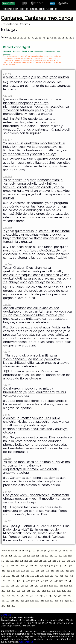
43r (32, 576)
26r (12, 566)
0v (14, 37)
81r (42, 601)
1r (18, 37)
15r (56, 556)
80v (37, 601)
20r (31, 561)
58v (36, 586)
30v (56, 566)
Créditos (52, 9)
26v (17, 566)
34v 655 (7, 458)
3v (36, 37)
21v (45, 561)
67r (49, 591)
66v (44, 591)
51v (42, 581)
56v (17, 586)
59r (41, 586)
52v (51, 581)
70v (13, 596)
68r (59, 591)
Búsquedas (37, 9)
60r (51, 586)
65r (28, 591)
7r (63, 37)
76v (69, 596)
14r (47, 556)
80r (32, 601)
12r (29, 556)
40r (3, 576)
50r (28, 581)
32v (3, 571)
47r (71, 576)
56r (12, 586)
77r (3, 601)
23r (59, 561)
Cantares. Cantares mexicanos (37, 18)
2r (25, 37)
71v (23, 596)
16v (70, 556)
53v (61, 581)
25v (8, 566)
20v (36, 561)
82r (52, 601)
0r (11, 37)
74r (46, 596)
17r (3, 561)
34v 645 (7, 74)
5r (48, 37)
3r (33, 37)
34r (18, 571)
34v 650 (7, 264)
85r (8, 606)
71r (18, 596)
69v (3, 596)
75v (60, 596)
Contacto (6, 615)
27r (22, 566)
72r (27, 596)
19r (22, 561)
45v (56, 576)
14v (51, 556)
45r (52, 576)
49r (18, 581)
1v (21, 37)
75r (55, 596)
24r (68, 561)
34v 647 (7, 140)
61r (61, 586)
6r (55, 37)
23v (64, 561)
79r (22, 601)
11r (20, 556)
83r (62, 601)
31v (65, 566)
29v (46, 566)
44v (47, 576)
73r (36, 596)
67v (54, 591)
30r (51, 566)
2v (29, 37)
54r (65, 581)
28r (31, 566)
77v (8, 601)
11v (24, 556)
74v (50, 596)
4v (44, 37)
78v (17, 601)
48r (8, 581)
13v (42, 556)
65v (33, 591)
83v (67, 601)
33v (13, 571)
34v (23, 571)
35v (32, 571)
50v (33, 581)
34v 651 (7, 305)
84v (3, 606)
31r (61, 566)
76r (64, 596)
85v (13, 606)
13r (38, 556)
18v (17, 561)
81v (47, 601)
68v (64, 591)
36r (37, 571)
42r (23, 576)
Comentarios (26, 642)
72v (32, 596)
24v (73, 561)
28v (36, 566)
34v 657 (7, 521)
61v (66, 586)
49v (23, 581)
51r (38, 581)
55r (3, 586)
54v (70, 581)
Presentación (9, 9)
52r (47, 581)
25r (3, 566)
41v (18, 576)
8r (71, 37)
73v (41, 596)
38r (57, 571)
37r (47, 571)
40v (8, 576)
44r (42, 576)
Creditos (24, 24)
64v (24, 591)
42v (27, 576)
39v (72, 571)
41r (13, 576)
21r (41, 561)
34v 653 (7, 385)
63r (8, 591)
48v (13, 581)
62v (3, 591)
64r (18, 591)
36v (43, 571)
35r (28, 571)
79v (27, 601)
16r (65, 556)
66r (39, 591)
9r (2, 556)
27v (27, 566)
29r (41, 566)
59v (46, 586)
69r (69, 591)
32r (70, 566)
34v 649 (7, 228)
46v (66, 576)
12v (33, 556)
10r (11, 556)
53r (56, 581)
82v (57, 601)
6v (59, 37)
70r (8, 596)
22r (49, 561)
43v (37, 576)
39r (67, 571)
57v (27, 586)
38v (62, 571)
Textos (24, 9)
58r (31, 586)
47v (3, 581)
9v (6, 556)
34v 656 (7, 492)
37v (52, 571)
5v (52, 37)
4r (40, 37)
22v (54, 561)
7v (67, 37)
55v (8, 586)
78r (12, 601)
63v (13, 591)
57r (22, 586)
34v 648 (7, 177)
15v (60, 556)
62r (71, 586)
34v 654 (7, 415)
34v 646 (7, 96)
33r (8, 571)
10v (15, 556)
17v (7, 561)
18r (12, 561)
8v (71, 551)
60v (56, 586)
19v (26, 561)
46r (61, 576)
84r (72, 601)
